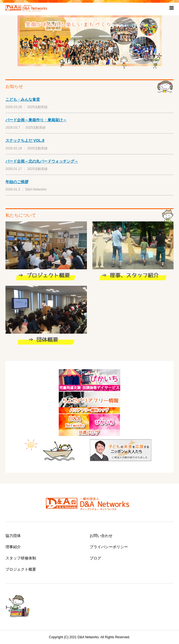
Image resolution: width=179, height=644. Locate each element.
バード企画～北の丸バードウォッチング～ (42, 161)
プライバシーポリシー (109, 547)
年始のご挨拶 (17, 182)
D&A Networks (36, 189)
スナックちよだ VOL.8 (25, 140)
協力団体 (13, 536)
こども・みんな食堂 (23, 99)
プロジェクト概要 (21, 569)
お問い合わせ (101, 536)
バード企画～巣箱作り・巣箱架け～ (36, 120)
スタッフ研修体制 (21, 558)
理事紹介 (13, 547)
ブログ (95, 558)
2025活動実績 (37, 107)
